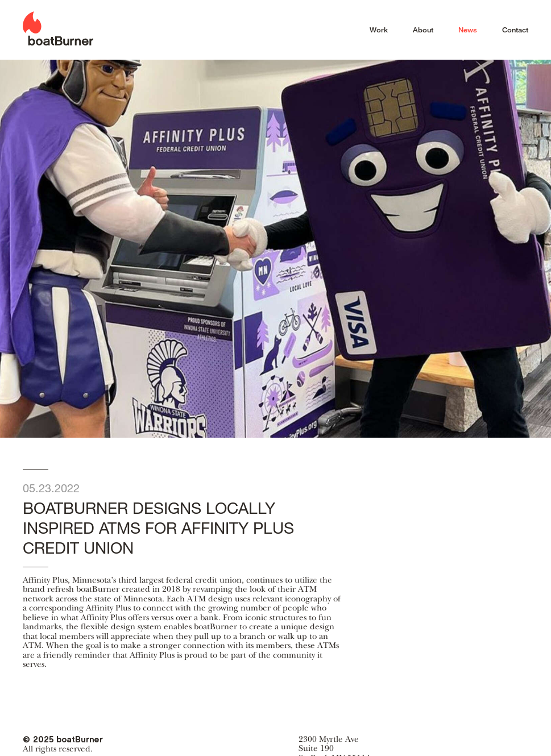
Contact (515, 30)
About (423, 30)
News (468, 30)
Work (379, 30)
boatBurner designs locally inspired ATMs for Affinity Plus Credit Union (184, 518)
